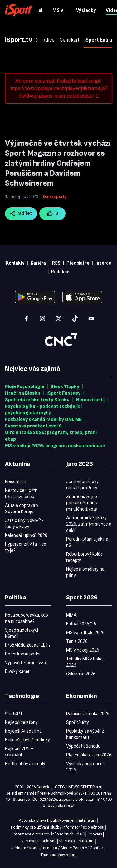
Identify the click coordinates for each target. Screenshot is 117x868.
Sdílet (21, 214)
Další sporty (55, 197)
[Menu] (108, 10)
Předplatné (74, 10)
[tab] (22, 40)
